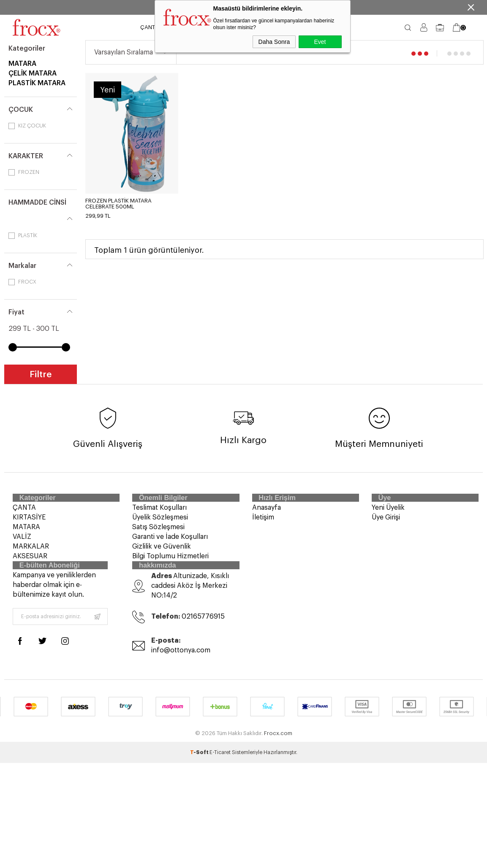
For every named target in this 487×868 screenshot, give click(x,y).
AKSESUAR (30, 561)
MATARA (22, 64)
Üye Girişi (386, 522)
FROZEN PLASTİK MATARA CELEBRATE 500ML (118, 204)
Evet (320, 42)
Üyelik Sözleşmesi (160, 522)
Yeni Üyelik (388, 512)
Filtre (41, 375)
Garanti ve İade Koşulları (170, 541)
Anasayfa (267, 512)
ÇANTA (149, 27)
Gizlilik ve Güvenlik (162, 551)
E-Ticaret (220, 765)
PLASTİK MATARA (37, 83)
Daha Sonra (274, 42)
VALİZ (22, 541)
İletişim (263, 522)
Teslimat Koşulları (159, 512)
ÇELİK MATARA (33, 73)
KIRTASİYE (29, 522)
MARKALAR (31, 551)
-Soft (200, 765)
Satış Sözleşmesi (158, 532)
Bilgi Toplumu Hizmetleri (170, 561)
